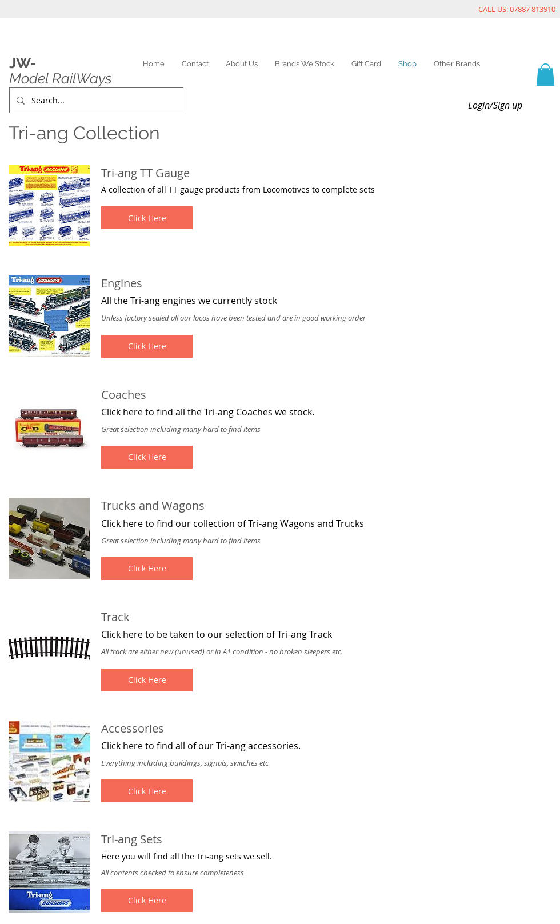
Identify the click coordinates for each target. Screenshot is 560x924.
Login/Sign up (495, 105)
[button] (147, 218)
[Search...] (95, 100)
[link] (545, 75)
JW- (23, 63)
